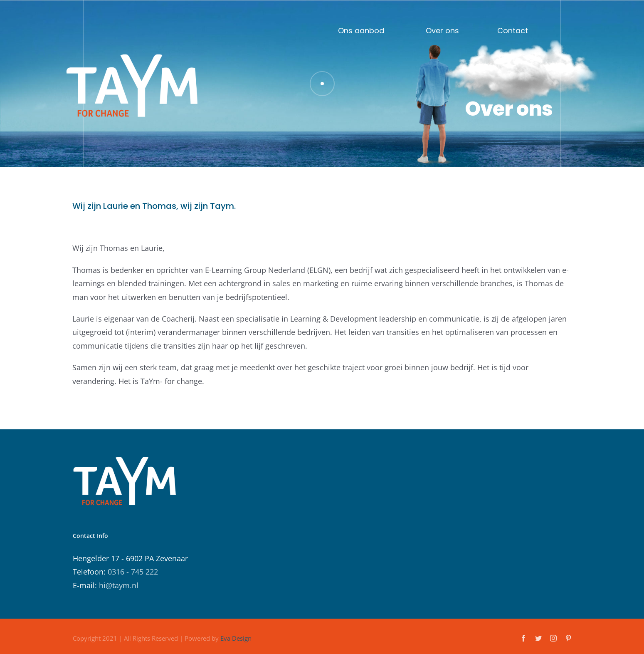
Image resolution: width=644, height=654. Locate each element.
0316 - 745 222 (133, 572)
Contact (513, 30)
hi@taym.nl (119, 585)
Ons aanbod (361, 30)
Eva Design (236, 638)
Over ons (442, 30)
